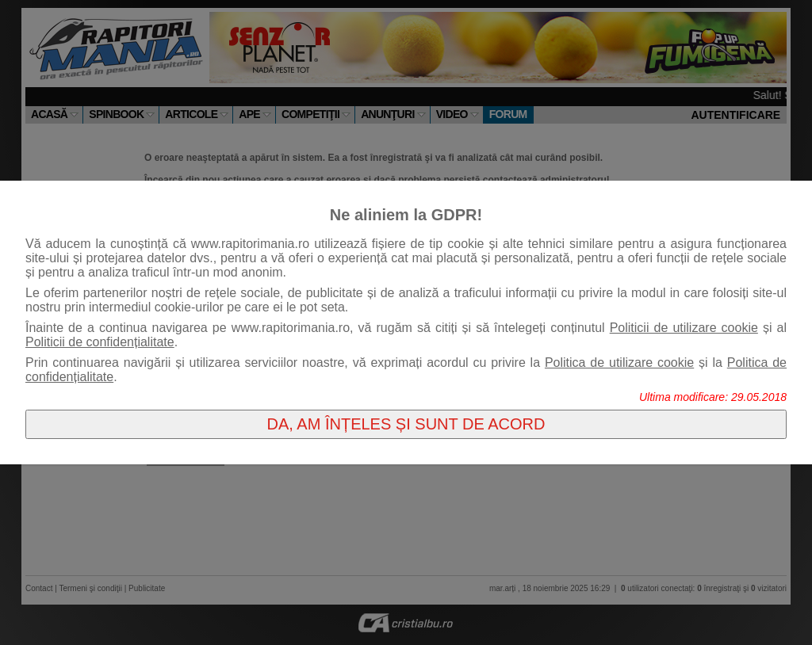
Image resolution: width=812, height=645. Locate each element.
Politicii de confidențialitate (100, 342)
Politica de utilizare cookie (619, 363)
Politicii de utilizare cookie (684, 328)
